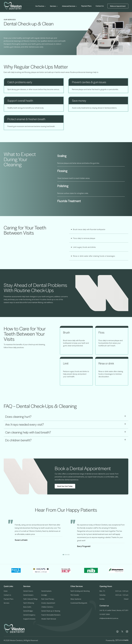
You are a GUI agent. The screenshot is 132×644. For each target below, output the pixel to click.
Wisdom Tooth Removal (49, 619)
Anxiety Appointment (48, 603)
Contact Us (100, 6)
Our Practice (41, 6)
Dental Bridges (28, 611)
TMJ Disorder (75, 595)
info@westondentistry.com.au (109, 618)
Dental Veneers (28, 595)
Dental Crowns (28, 591)
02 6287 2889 (105, 614)
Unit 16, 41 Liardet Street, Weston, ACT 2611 (114, 610)
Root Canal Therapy (48, 599)
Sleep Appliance (76, 599)
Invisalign (44, 595)
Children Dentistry (47, 607)
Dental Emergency (29, 615)
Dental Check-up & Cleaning (51, 611)
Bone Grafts (27, 607)
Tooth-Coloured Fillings (30, 599)
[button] (63, 555)
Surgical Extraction (29, 619)
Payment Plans (86, 6)
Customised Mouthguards (79, 603)
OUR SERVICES (10, 20)
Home (6, 591)
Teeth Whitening (29, 603)
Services (54, 6)
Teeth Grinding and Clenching (80, 591)
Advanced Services (70, 6)
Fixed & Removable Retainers (51, 615)
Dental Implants (46, 591)
